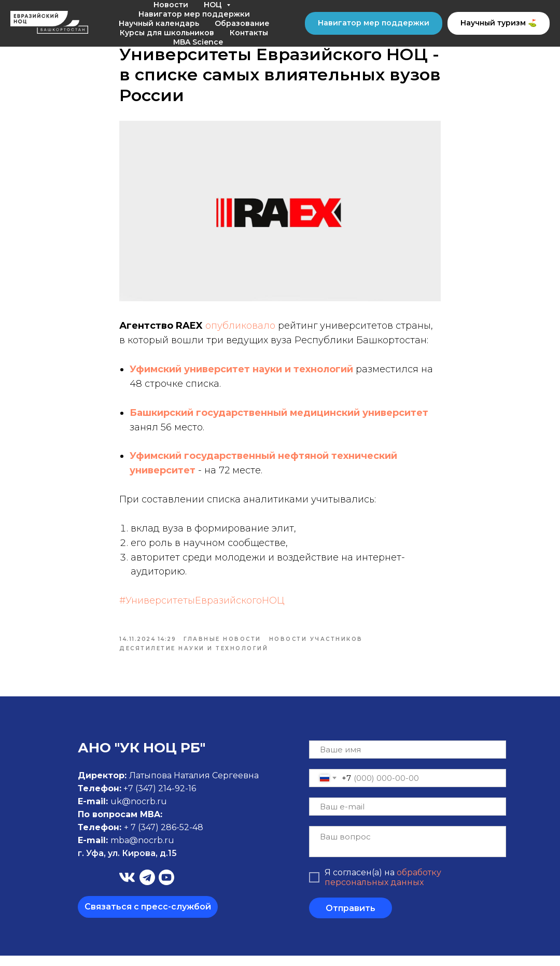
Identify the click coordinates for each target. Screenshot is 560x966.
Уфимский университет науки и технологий (241, 374)
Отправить (351, 919)
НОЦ (214, 5)
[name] (408, 760)
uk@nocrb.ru (139, 812)
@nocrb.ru (152, 851)
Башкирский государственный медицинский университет (279, 418)
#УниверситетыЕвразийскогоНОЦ (202, 606)
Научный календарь (159, 23)
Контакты (249, 33)
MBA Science (198, 42)
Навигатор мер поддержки (194, 14)
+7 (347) (141, 799)
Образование (242, 23)
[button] (148, 917)
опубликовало (240, 331)
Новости (171, 5)
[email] (408, 817)
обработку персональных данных (383, 888)
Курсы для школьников (167, 33)
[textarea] (408, 852)
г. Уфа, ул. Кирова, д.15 (127, 864)
